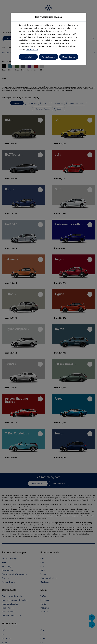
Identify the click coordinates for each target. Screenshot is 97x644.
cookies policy (32, 49)
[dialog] (48, 322)
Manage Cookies (69, 57)
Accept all (28, 57)
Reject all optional (48, 57)
